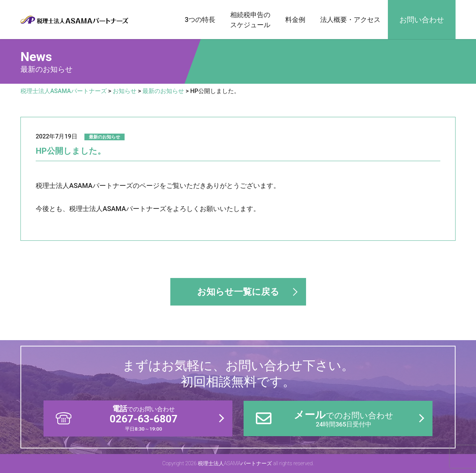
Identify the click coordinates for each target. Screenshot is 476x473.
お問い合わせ (422, 20)
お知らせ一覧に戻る (238, 292)
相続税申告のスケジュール (250, 20)
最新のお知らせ (104, 137)
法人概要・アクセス (350, 20)
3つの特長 (200, 20)
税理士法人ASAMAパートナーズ (74, 20)
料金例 (295, 20)
